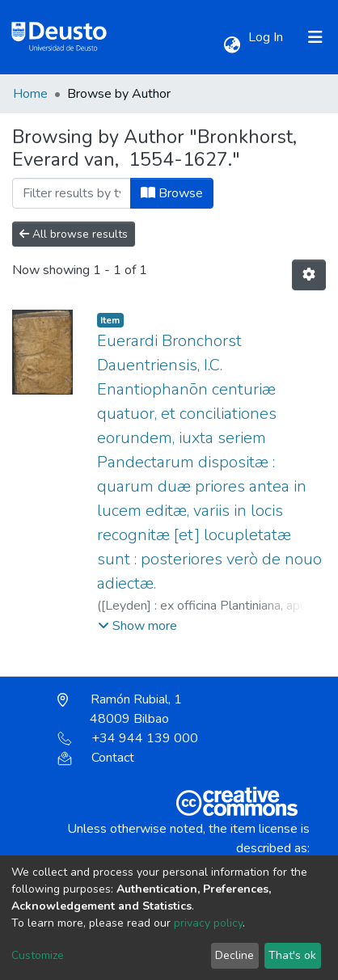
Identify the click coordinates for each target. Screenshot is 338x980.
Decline (234, 955)
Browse (172, 193)
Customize (38, 955)
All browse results (74, 234)
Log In (267, 37)
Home (30, 94)
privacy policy (208, 923)
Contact (96, 758)
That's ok (292, 955)
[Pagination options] (309, 275)
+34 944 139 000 (128, 738)
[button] (232, 45)
